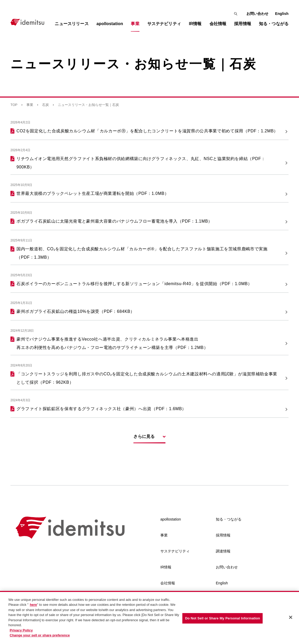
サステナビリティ (175, 551)
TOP (14, 105)
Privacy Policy (21, 631)
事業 (30, 105)
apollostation (171, 519)
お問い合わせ (258, 14)
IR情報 (166, 567)
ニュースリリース (72, 24)
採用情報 (223, 535)
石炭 (46, 105)
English (282, 14)
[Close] (291, 618)
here (33, 605)
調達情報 (223, 551)
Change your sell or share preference (40, 636)
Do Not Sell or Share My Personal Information (222, 618)
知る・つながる (229, 519)
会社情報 (168, 583)
